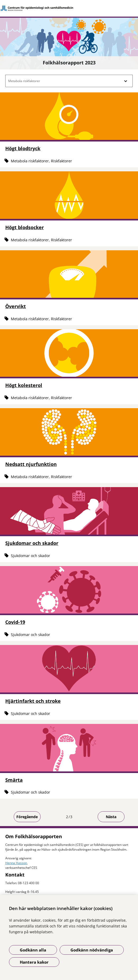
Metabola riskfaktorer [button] (24, 81)
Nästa (111, 817)
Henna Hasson (16, 863)
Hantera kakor (34, 962)
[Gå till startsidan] (69, 8)
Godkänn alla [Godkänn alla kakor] (33, 950)
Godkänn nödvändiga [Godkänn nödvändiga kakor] (92, 950)
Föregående (27, 817)
